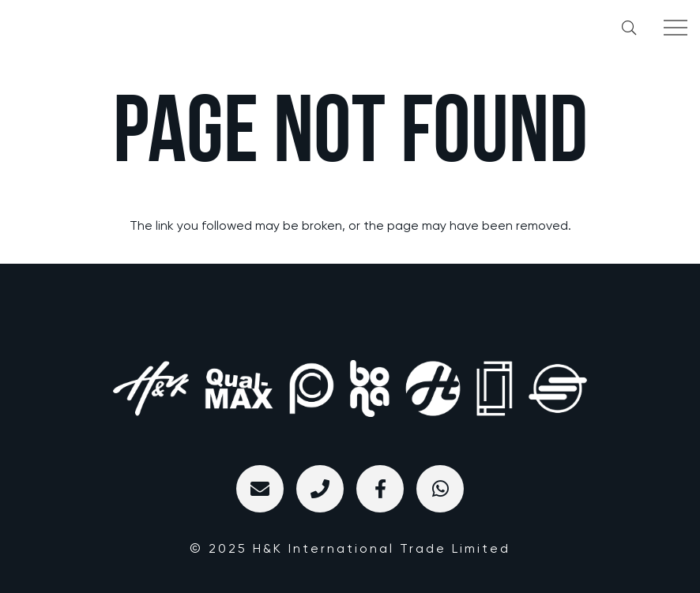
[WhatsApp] (440, 489)
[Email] (260, 489)
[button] (629, 28)
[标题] (320, 489)
